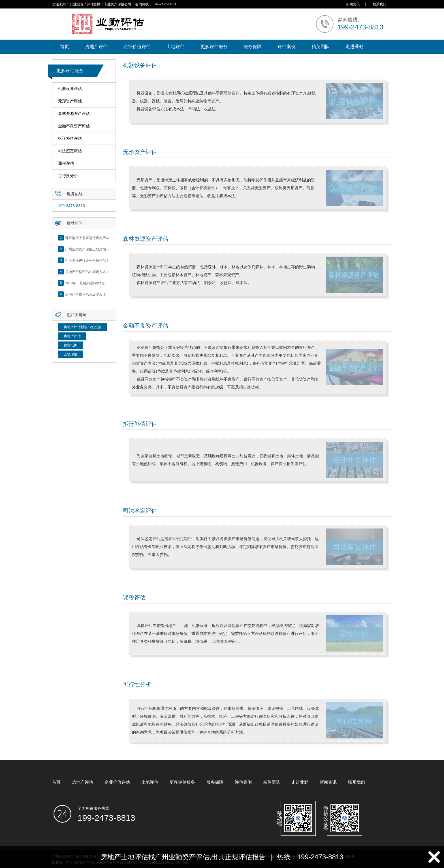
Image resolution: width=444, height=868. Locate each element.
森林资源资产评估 (74, 114)
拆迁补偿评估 (70, 138)
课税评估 (66, 163)
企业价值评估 (137, 47)
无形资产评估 (70, 101)
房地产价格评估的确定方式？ (87, 272)
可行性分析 (68, 176)
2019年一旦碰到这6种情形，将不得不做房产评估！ (104, 283)
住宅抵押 (71, 345)
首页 (65, 47)
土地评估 (176, 47)
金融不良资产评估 (74, 126)
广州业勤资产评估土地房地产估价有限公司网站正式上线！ (109, 249)
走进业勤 (355, 47)
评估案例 (287, 47)
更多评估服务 (214, 47)
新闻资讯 (353, 4)
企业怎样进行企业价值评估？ (87, 260)
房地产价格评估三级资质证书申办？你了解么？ (101, 294)
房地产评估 (96, 47)
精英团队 (321, 47)
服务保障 (253, 47)
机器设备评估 (70, 89)
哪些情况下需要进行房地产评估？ (91, 238)
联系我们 (379, 4)
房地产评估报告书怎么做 (82, 327)
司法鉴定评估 (70, 151)
